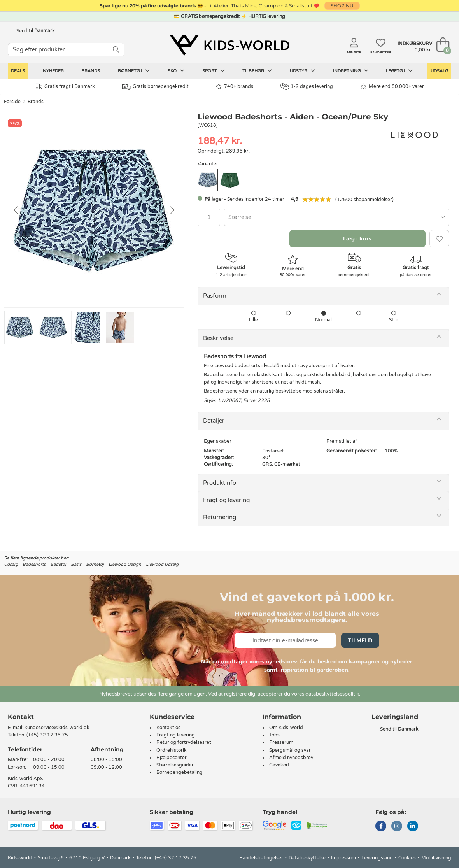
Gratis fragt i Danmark (65, 87)
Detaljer (214, 421)
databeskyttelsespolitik (332, 694)
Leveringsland (377, 858)
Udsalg (439, 71)
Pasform (215, 296)
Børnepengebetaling (180, 772)
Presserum (281, 742)
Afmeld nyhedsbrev (291, 758)
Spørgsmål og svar (290, 750)
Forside (12, 102)
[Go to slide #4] (120, 328)
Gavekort (279, 765)
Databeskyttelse (307, 858)
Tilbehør (257, 71)
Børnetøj (134, 71)
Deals (18, 71)
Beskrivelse (218, 338)
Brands (91, 71)
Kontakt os (168, 728)
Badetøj (58, 564)
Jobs (274, 735)
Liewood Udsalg (162, 564)
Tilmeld (360, 640)
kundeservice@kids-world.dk (57, 728)
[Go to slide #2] (53, 328)
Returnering (220, 517)
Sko (176, 71)
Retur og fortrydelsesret (184, 742)
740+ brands (234, 87)
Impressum (343, 858)
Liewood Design (125, 564)
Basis (76, 564)
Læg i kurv (357, 238)
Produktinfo (220, 483)
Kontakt (21, 717)
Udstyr (302, 71)
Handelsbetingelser (261, 858)
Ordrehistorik (172, 750)
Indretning (351, 71)
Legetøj (399, 71)
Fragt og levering (226, 500)
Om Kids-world (286, 728)
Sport (214, 71)
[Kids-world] (229, 46)
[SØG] (116, 50)
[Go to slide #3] (87, 328)
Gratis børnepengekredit (155, 87)
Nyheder (53, 71)
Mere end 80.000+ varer (392, 87)
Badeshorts (34, 564)
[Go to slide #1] (20, 328)
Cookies (407, 858)
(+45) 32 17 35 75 (47, 735)
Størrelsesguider (175, 765)
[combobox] (337, 217)
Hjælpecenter (172, 758)
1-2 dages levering (307, 87)
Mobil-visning (436, 858)
